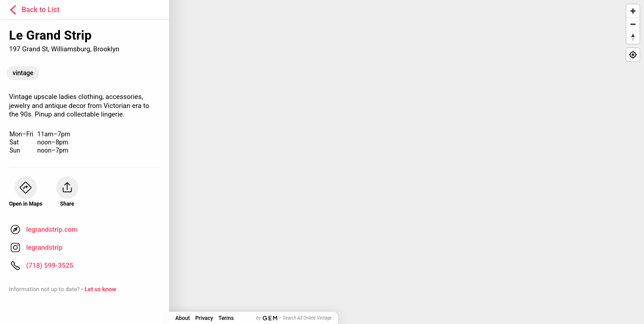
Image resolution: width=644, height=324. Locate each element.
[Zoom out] (633, 24)
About (183, 318)
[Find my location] (633, 55)
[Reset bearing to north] (633, 37)
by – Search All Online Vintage (294, 318)
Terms (226, 318)
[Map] (322, 162)
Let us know (100, 289)
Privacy (204, 318)
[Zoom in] (633, 11)
